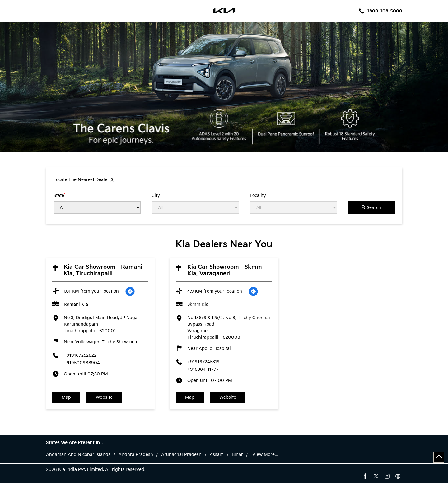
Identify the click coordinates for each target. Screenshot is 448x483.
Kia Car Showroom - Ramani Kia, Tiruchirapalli (103, 270)
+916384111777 (203, 369)
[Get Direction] (130, 291)
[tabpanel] (224, 87)
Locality (258, 196)
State (59, 195)
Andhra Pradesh (136, 455)
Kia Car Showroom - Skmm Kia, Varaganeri (225, 270)
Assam (217, 455)
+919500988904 (82, 363)
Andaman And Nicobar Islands (78, 455)
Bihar (237, 455)
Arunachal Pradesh (181, 455)
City (156, 196)
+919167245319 (203, 362)
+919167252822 (80, 355)
